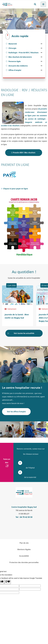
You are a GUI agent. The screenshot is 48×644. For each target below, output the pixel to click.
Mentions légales (24, 549)
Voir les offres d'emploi (16, 412)
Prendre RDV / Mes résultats (24, 153)
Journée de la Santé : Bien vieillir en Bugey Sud (17, 316)
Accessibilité (24, 556)
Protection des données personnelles (24, 562)
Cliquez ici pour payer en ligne (17, 189)
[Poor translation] (8, 582)
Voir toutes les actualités (24, 333)
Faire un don (7, 461)
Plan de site (24, 543)
